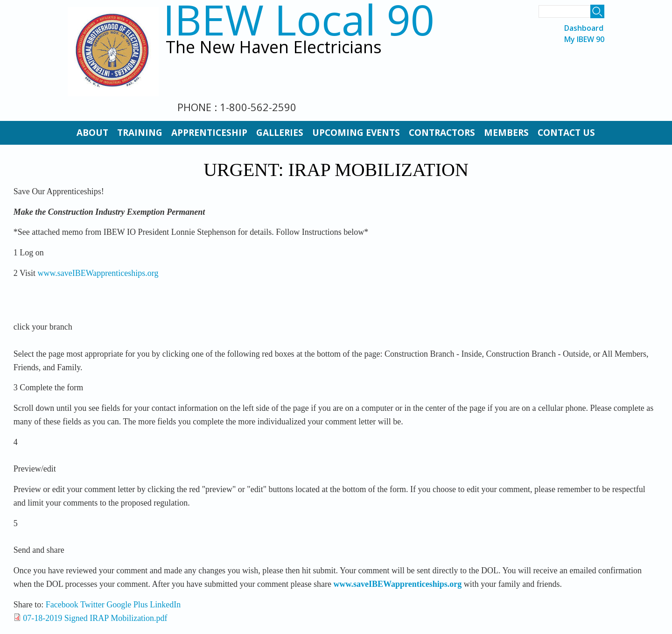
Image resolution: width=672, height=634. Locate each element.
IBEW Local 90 (298, 19)
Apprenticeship (209, 133)
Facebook (62, 605)
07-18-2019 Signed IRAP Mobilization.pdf (95, 618)
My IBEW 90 (584, 39)
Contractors (442, 133)
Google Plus (127, 605)
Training (140, 133)
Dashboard (584, 28)
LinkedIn (165, 605)
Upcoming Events (356, 133)
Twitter (92, 605)
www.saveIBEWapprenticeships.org (98, 273)
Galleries (280, 133)
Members (506, 133)
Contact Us (566, 133)
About (92, 133)
